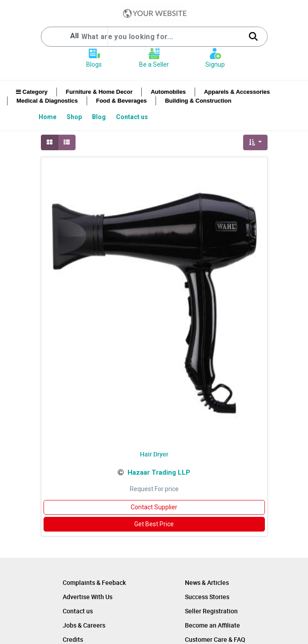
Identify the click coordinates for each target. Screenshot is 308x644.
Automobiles (168, 92)
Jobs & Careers (84, 625)
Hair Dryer (154, 454)
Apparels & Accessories (237, 92)
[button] (255, 142)
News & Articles (207, 582)
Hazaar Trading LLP (159, 472)
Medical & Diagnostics (47, 101)
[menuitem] (48, 117)
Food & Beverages (121, 101)
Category (32, 92)
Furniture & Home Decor (99, 92)
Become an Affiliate (212, 625)
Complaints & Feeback (94, 582)
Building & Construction (198, 101)
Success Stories (207, 597)
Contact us (78, 611)
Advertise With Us (88, 597)
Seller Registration (211, 611)
